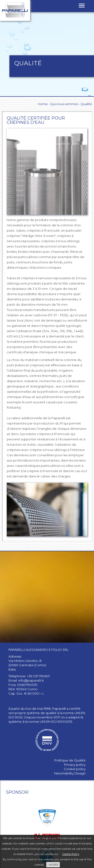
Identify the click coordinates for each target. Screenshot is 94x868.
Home (43, 104)
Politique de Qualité (70, 760)
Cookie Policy (71, 854)
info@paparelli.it (31, 680)
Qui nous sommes (64, 104)
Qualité (86, 104)
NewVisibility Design (70, 773)
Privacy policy (75, 765)
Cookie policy (75, 769)
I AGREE (53, 865)
